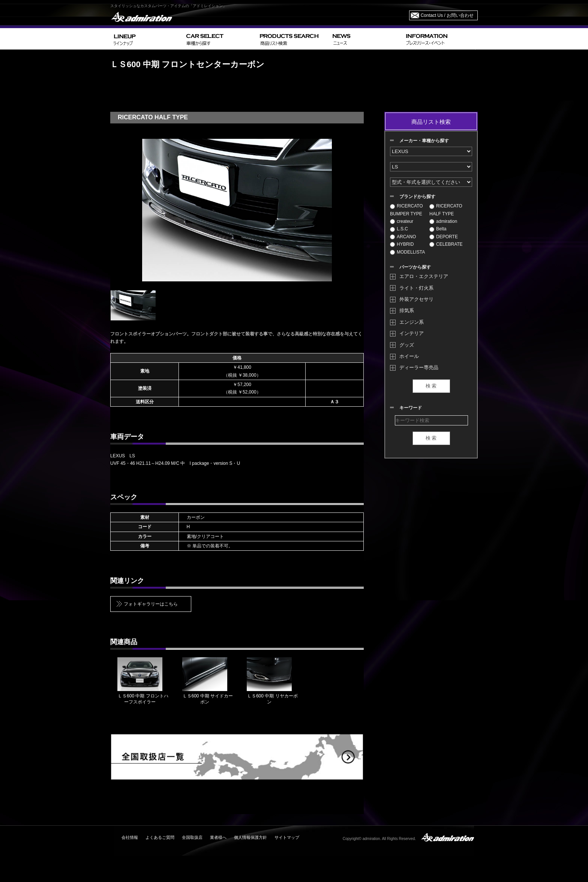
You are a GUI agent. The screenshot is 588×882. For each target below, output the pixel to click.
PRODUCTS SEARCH (293, 39)
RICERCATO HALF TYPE (446, 210)
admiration (443, 221)
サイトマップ (287, 837)
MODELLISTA (407, 252)
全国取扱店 (192, 837)
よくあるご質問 (160, 837)
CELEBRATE (446, 244)
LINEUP (147, 39)
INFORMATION (440, 39)
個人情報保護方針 (250, 837)
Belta (438, 229)
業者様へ (218, 837)
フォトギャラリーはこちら (151, 604)
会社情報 (130, 837)
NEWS (366, 39)
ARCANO (403, 237)
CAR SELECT (220, 39)
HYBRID (402, 244)
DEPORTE (444, 237)
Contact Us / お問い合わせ (447, 15)
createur (402, 221)
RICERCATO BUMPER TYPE (406, 210)
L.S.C (399, 229)
